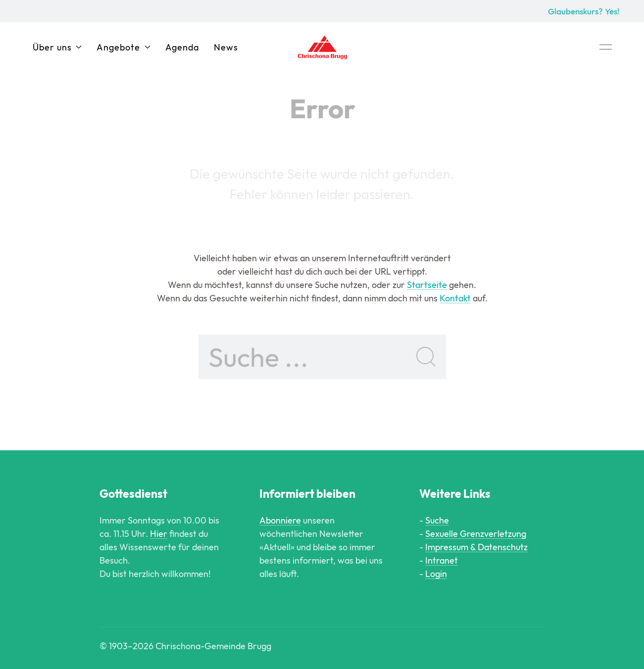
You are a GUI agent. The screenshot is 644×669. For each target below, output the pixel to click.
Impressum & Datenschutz (476, 547)
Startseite (427, 285)
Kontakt (455, 298)
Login (436, 574)
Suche (437, 520)
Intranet (442, 560)
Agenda (182, 47)
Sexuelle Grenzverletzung (476, 534)
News (226, 47)
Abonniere (280, 520)
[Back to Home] (322, 47)
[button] (606, 47)
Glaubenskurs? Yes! (584, 11)
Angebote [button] (124, 47)
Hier (159, 534)
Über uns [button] (57, 47)
